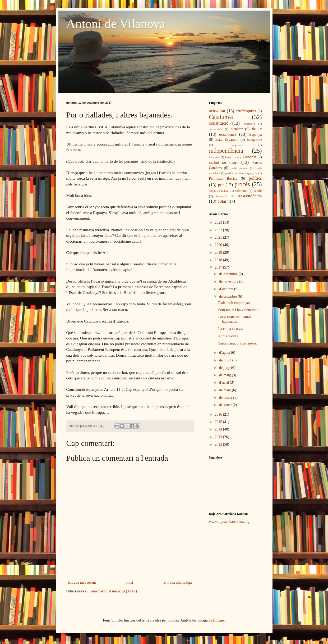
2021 (219, 237)
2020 (219, 245)
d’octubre (227, 289)
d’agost (225, 353)
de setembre (228, 296)
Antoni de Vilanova (116, 24)
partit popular (239, 168)
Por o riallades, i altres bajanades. (235, 319)
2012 (219, 444)
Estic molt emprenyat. (234, 303)
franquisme (254, 140)
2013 (219, 437)
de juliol (226, 360)
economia (228, 134)
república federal (219, 191)
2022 (219, 230)
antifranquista (246, 111)
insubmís (214, 157)
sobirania (241, 191)
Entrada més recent (82, 582)
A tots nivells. (228, 336)
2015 (219, 422)
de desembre (229, 274)
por (221, 185)
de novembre (229, 281)
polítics (255, 178)
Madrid (214, 163)
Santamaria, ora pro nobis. (237, 343)
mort (234, 162)
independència (226, 151)
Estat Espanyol (227, 140)
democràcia (216, 129)
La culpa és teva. (230, 329)
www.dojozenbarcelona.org (229, 522)
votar (222, 201)
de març (225, 390)
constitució (219, 123)
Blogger (219, 620)
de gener (226, 405)
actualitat (217, 111)
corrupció (249, 124)
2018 (219, 260)
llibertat (251, 157)
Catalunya (221, 117)
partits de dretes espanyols (241, 173)
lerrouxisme (232, 157)
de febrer (226, 398)
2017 (219, 267)
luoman (173, 620)
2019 (219, 253)
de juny (225, 368)
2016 (219, 414)
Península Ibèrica (223, 178)
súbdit (258, 191)
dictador (237, 129)
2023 (219, 222)
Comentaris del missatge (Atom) (113, 591)
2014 (219, 429)
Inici (130, 582)
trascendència (250, 196)
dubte (257, 129)
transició (222, 196)
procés (242, 184)
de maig (225, 375)
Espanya (255, 135)
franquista (236, 145)
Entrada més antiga (177, 582)
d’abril (225, 382)
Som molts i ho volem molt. (239, 310)
